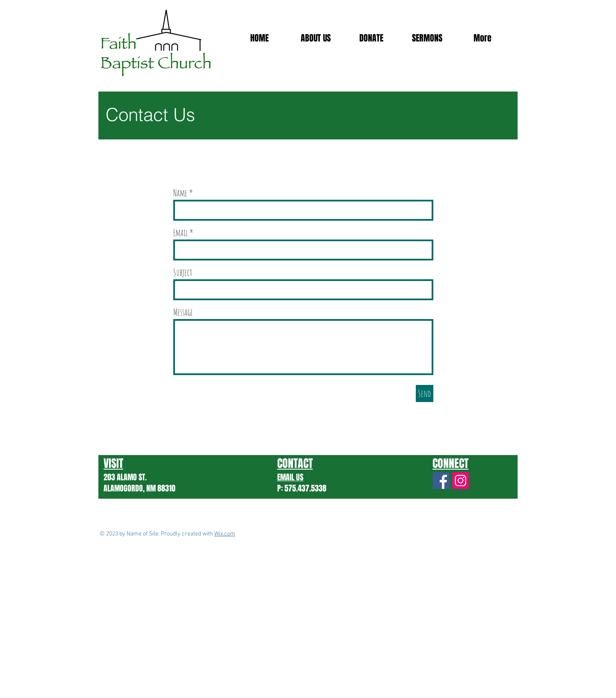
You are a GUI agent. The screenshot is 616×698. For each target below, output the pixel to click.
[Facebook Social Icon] (441, 481)
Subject (183, 272)
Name (180, 193)
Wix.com (225, 534)
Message (183, 312)
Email (181, 233)
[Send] (425, 393)
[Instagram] (461, 481)
